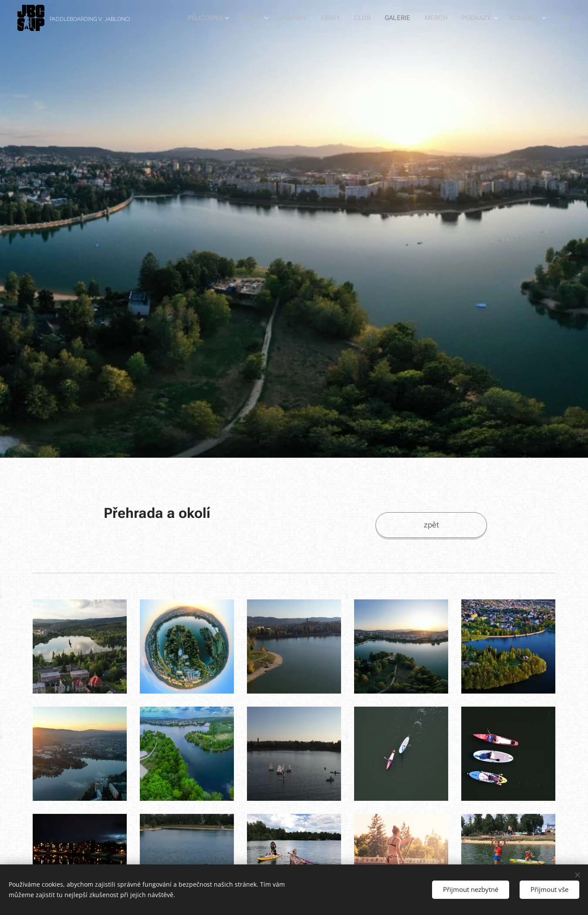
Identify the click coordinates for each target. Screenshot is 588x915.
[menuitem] (213, 18)
